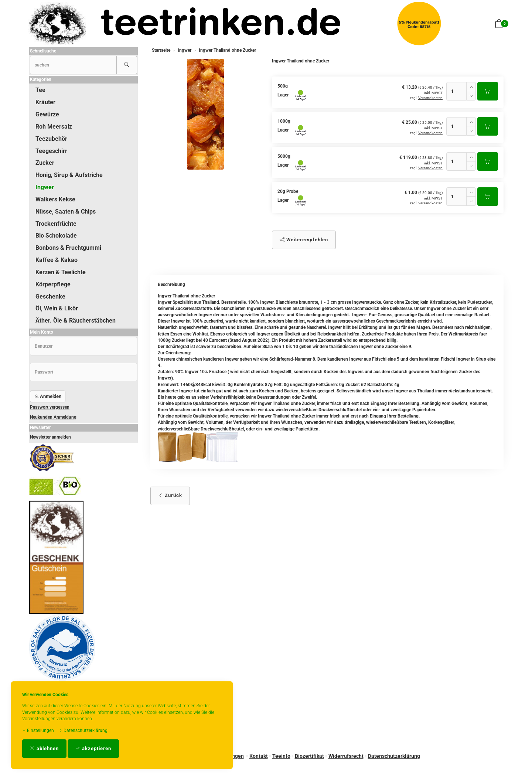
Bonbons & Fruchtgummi (68, 248)
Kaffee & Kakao (57, 260)
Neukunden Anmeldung (53, 417)
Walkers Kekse (55, 199)
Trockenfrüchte (56, 224)
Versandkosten (430, 98)
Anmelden (48, 396)
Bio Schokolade (56, 236)
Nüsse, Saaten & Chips (66, 212)
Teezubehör (51, 139)
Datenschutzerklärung (83, 730)
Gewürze (47, 114)
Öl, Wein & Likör (57, 308)
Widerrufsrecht (346, 756)
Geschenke (50, 297)
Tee (40, 90)
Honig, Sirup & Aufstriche (69, 175)
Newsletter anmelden (50, 437)
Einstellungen (38, 730)
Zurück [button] (170, 495)
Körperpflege (53, 284)
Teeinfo (281, 756)
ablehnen (44, 748)
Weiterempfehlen (304, 240)
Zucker (45, 163)
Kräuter (45, 102)
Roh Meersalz (54, 127)
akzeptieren (93, 748)
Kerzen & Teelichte (61, 272)
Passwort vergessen (50, 407)
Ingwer (45, 187)
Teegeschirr (51, 151)
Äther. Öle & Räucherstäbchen (76, 321)
